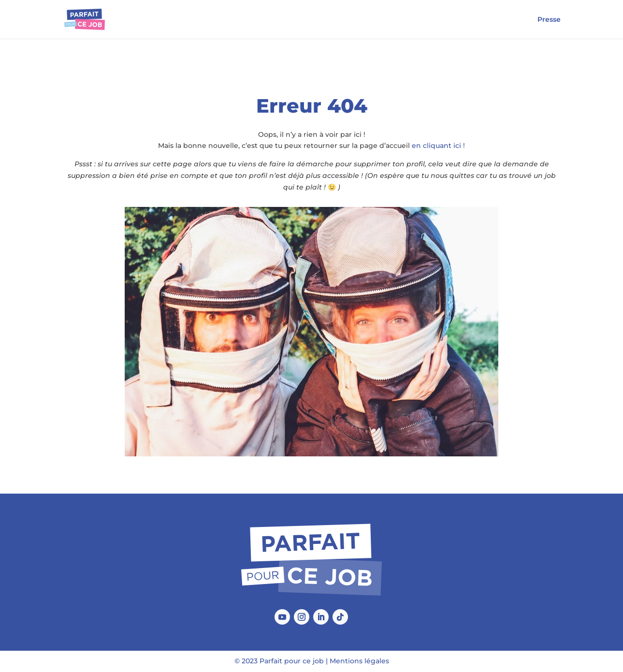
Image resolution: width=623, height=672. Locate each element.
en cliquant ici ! (438, 146)
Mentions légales (359, 661)
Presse (549, 20)
